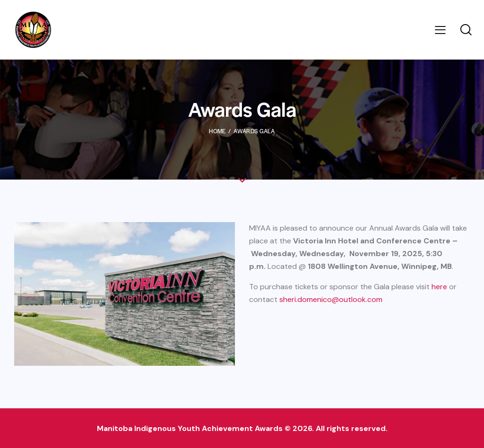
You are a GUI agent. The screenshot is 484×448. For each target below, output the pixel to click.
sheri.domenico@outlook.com (331, 299)
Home (217, 131)
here (439, 287)
